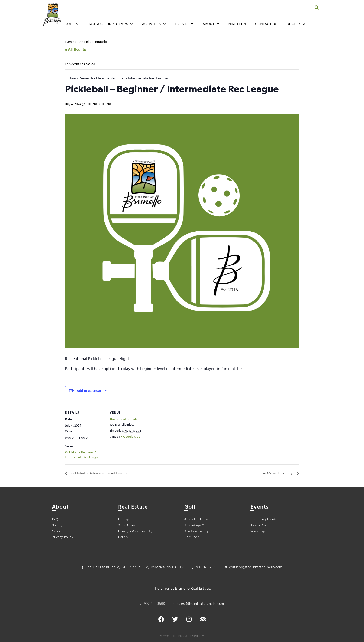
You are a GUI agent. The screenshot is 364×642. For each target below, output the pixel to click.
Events (184, 24)
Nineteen (237, 24)
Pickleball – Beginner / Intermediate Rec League (82, 455)
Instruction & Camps (110, 24)
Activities (154, 24)
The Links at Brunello (124, 419)
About (211, 24)
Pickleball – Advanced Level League (98, 473)
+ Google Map (130, 437)
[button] (317, 7)
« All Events (75, 50)
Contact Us (266, 24)
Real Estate (298, 24)
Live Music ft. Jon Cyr (277, 473)
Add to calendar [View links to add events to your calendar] (89, 391)
